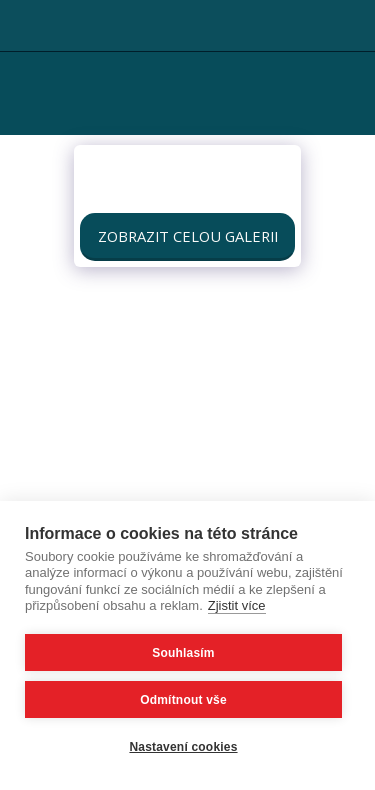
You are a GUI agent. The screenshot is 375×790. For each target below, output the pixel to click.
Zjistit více (237, 605)
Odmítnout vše (183, 700)
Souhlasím (183, 653)
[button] (22, 24)
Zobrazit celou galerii (188, 236)
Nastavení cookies (183, 747)
